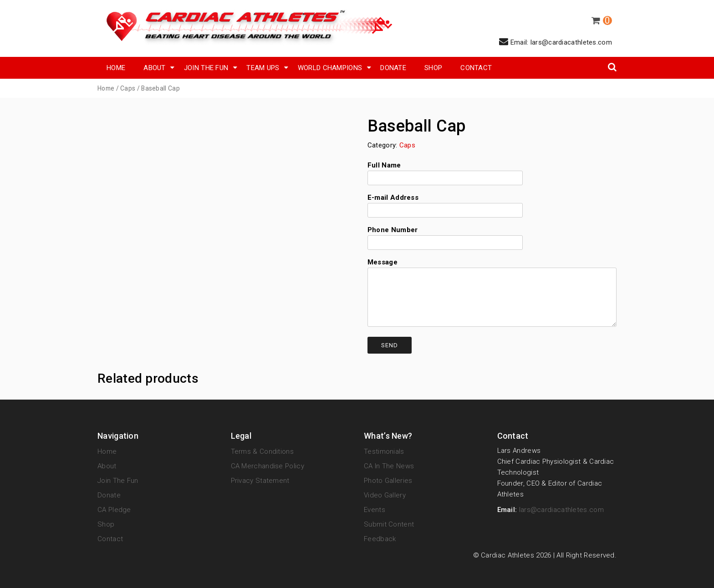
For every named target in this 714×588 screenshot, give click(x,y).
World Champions (330, 68)
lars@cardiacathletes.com (561, 510)
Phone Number (445, 236)
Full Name (445, 172)
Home (116, 68)
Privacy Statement (260, 481)
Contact (476, 68)
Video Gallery (385, 495)
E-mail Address (445, 204)
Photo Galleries (388, 481)
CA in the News (389, 466)
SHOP (433, 68)
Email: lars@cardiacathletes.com (556, 42)
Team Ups (263, 68)
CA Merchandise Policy (268, 466)
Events (375, 510)
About (155, 68)
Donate (393, 68)
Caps (128, 88)
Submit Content (389, 524)
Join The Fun (206, 68)
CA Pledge (114, 510)
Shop (106, 524)
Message (492, 293)
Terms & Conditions (262, 451)
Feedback (380, 539)
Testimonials (384, 451)
